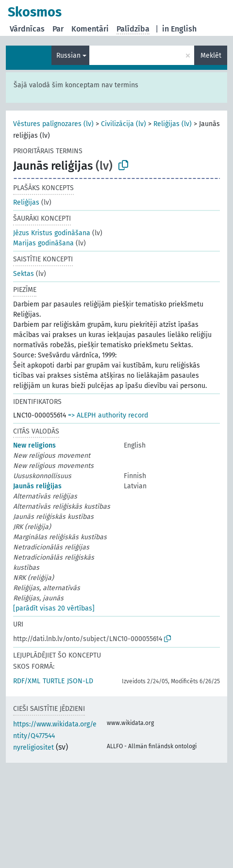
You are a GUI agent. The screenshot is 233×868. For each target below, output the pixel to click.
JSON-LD (80, 681)
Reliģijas (26, 202)
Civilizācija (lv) (124, 124)
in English (179, 29)
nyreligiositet (33, 747)
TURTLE (54, 681)
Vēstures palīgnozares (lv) (53, 124)
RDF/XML (27, 681)
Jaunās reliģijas (37, 486)
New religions (34, 445)
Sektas (24, 274)
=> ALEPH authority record (108, 415)
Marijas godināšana (43, 243)
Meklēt (211, 56)
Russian (68, 56)
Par (58, 29)
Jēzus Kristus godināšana (52, 233)
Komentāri (90, 29)
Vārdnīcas (27, 29)
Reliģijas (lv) (173, 124)
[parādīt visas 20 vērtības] (54, 608)
